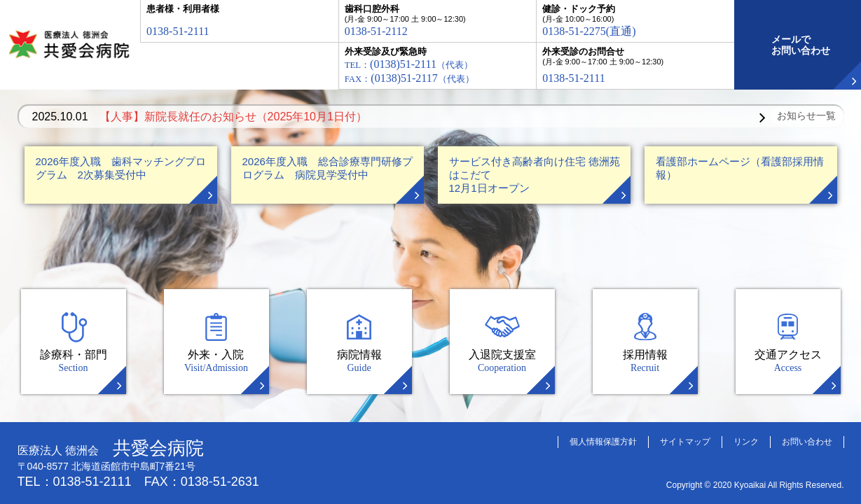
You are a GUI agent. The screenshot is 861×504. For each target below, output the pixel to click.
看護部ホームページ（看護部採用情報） (740, 168)
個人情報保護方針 (603, 442)
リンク (746, 442)
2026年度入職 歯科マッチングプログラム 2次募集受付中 (121, 168)
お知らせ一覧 (806, 115)
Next (762, 118)
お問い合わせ (807, 442)
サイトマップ (685, 442)
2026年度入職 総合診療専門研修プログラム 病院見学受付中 (328, 168)
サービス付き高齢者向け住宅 (535, 175)
